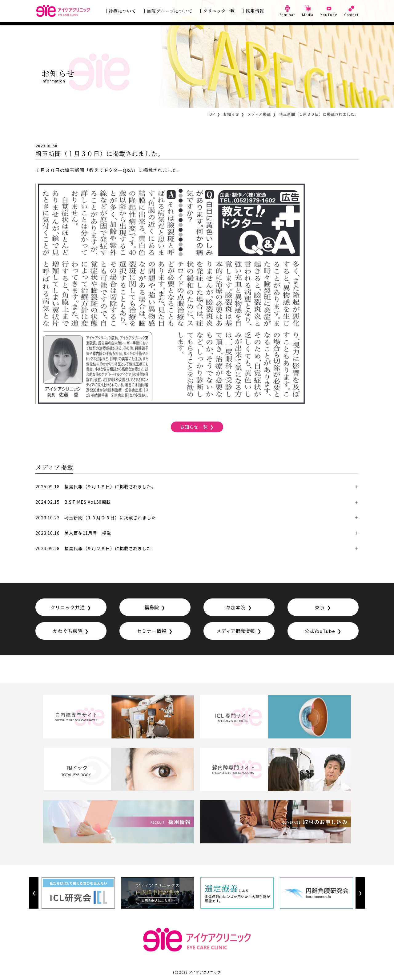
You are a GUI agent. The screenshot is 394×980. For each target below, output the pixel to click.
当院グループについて (170, 11)
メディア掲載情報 (236, 631)
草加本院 (236, 607)
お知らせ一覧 (194, 427)
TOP (211, 114)
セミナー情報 (152, 631)
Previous (34, 893)
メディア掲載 (259, 114)
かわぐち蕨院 (68, 631)
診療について (122, 11)
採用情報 (255, 11)
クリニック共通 (68, 607)
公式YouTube (320, 631)
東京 (320, 607)
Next (360, 893)
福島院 (152, 607)
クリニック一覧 (219, 11)
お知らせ (231, 114)
